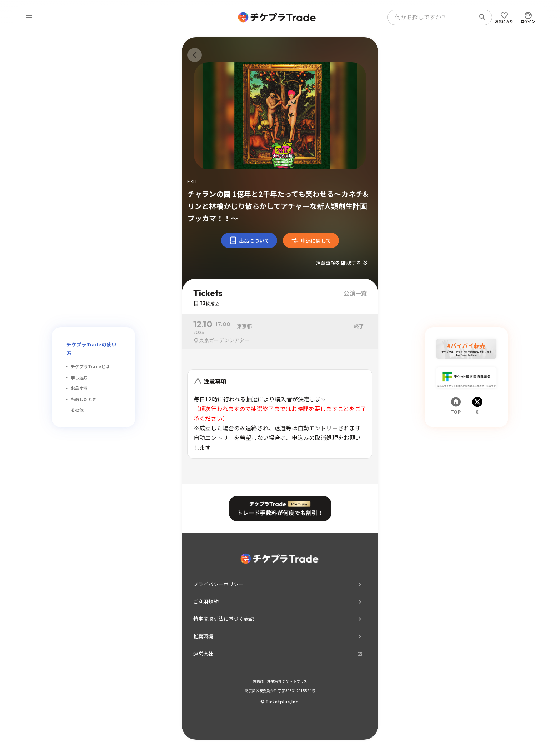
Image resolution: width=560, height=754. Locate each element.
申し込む (79, 377)
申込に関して (311, 240)
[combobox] (433, 17)
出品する (79, 388)
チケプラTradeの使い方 (92, 349)
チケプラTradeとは (90, 366)
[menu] (29, 17)
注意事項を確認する (343, 263)
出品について (249, 240)
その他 (77, 410)
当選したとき (84, 399)
